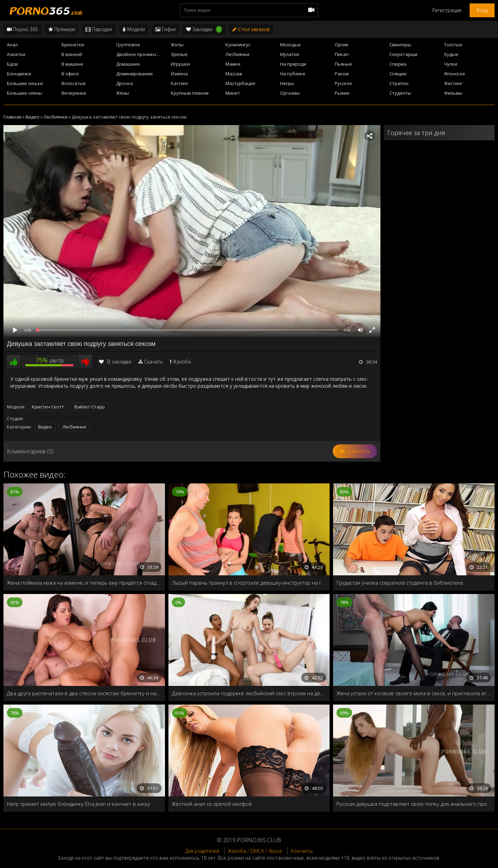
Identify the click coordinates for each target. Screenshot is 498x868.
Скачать (154, 362)
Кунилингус (238, 45)
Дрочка (124, 83)
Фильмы (453, 93)
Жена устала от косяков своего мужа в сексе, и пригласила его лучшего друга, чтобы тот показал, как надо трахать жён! (414, 693)
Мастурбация (240, 83)
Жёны (123, 93)
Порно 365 (22, 29)
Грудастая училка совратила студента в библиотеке (400, 583)
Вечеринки (74, 93)
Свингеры (400, 45)
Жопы (177, 45)
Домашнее (128, 64)
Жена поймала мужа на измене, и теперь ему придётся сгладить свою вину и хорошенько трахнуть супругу (84, 583)
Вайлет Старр (90, 407)
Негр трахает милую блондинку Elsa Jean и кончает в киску (79, 804)
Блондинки (19, 74)
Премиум (62, 29)
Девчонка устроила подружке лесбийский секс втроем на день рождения (249, 693)
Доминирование (135, 74)
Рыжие (342, 93)
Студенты (400, 93)
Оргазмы (290, 93)
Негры (287, 83)
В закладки (115, 362)
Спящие (398, 74)
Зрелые (179, 54)
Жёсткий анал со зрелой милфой (212, 804)
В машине (72, 64)
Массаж (234, 74)
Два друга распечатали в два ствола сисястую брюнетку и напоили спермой (84, 693)
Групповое (128, 45)
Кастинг (179, 83)
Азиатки (16, 54)
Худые (451, 54)
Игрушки (180, 64)
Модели (134, 29)
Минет (233, 93)
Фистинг (453, 83)
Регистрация (447, 10)
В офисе (70, 74)
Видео (45, 427)
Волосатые (74, 83)
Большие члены (25, 93)
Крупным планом (190, 93)
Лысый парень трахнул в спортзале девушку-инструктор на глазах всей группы (249, 583)
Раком (342, 74)
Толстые (453, 45)
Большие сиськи (25, 83)
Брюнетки (73, 45)
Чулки (451, 64)
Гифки (165, 29)
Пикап (342, 54)
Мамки (233, 64)
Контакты (302, 851)
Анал (12, 45)
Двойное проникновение (141, 54)
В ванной (72, 54)
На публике (293, 74)
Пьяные (343, 64)
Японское (455, 74)
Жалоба (182, 362)
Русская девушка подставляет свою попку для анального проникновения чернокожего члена (414, 804)
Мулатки (290, 54)
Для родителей (202, 851)
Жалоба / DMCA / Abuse (255, 851)
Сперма (398, 64)
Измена (179, 74)
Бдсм (12, 64)
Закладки (204, 29)
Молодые (290, 45)
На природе (293, 64)
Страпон (399, 83)
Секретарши (403, 54)
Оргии (342, 45)
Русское (343, 83)
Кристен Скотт (48, 407)
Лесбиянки (237, 54)
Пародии (99, 29)
